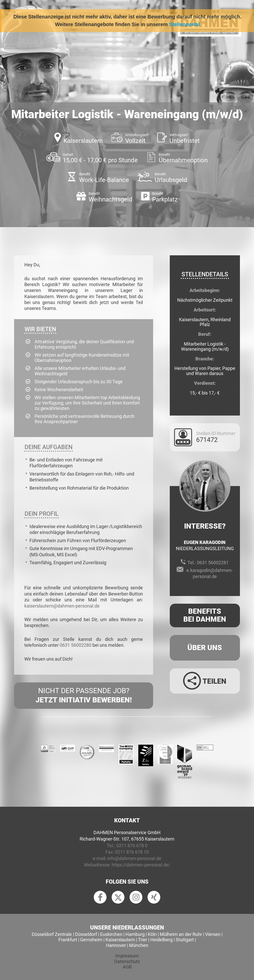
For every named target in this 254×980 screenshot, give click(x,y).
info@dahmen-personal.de (134, 858)
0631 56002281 (213, 563)
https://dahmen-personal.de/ (141, 865)
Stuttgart (185, 940)
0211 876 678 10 (132, 852)
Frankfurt (68, 940)
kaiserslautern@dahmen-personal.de (62, 606)
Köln (152, 934)
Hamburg (135, 934)
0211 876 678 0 (132, 846)
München (139, 945)
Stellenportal (185, 24)
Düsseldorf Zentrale (52, 934)
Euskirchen (111, 934)
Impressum (127, 956)
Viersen (213, 934)
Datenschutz (127, 961)
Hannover (116, 945)
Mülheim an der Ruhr (181, 934)
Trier (143, 940)
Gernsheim (91, 940)
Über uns (205, 648)
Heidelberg (161, 940)
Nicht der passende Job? (84, 696)
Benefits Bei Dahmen (205, 615)
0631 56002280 (76, 645)
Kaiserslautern (120, 940)
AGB (127, 967)
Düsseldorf (86, 934)
